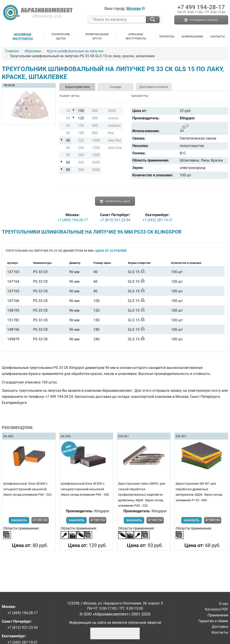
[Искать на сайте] (153, 20)
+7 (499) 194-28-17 (73, 220)
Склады (115, 87)
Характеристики (77, 87)
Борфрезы (167, 37)
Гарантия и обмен (213, 621)
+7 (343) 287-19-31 (158, 220)
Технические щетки (61, 36)
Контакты (218, 37)
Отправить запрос (201, 20)
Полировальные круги (97, 36)
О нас (224, 604)
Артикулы (40, 520)
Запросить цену (115, 202)
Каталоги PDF (217, 609)
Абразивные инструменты (23, 36)
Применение (218, 615)
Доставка (220, 627)
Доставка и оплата (154, 87)
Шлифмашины (192, 37)
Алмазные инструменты (136, 36)
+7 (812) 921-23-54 (115, 220)
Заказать (19, 520)
